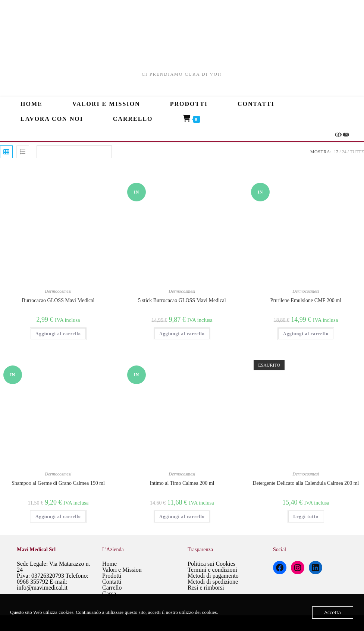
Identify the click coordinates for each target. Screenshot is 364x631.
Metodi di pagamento (213, 576)
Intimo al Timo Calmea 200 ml (182, 483)
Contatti (112, 582)
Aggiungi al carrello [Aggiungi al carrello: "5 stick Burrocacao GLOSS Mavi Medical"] (182, 334)
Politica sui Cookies (211, 564)
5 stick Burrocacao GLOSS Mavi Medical (182, 300)
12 (336, 152)
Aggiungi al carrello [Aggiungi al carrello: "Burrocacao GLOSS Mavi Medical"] (58, 334)
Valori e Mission (122, 570)
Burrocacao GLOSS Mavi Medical (58, 300)
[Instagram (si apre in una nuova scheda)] (346, 135)
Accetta (333, 612)
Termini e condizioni (212, 570)
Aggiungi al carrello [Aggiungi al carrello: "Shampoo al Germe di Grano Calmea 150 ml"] (58, 517)
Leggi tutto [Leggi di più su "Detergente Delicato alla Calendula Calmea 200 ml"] (306, 517)
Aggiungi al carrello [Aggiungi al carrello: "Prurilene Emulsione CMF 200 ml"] (306, 334)
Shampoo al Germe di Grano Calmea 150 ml (58, 483)
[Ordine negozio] (74, 152)
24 (344, 152)
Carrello (112, 588)
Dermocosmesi (58, 291)
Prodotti (112, 576)
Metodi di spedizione (213, 582)
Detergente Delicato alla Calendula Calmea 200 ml (306, 483)
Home (109, 564)
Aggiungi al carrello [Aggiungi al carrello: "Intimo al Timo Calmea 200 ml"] (182, 517)
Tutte (357, 152)
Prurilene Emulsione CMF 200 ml (306, 300)
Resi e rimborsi (206, 588)
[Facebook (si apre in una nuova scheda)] (338, 135)
